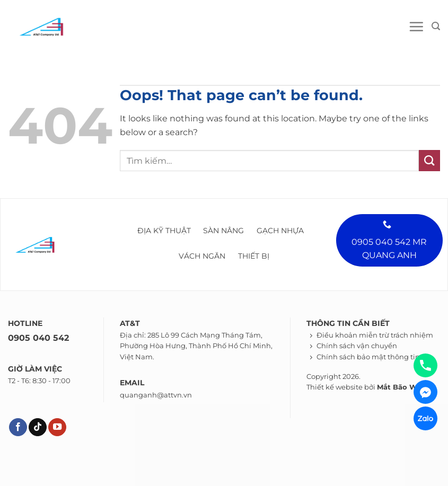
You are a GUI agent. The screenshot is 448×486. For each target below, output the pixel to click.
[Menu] (416, 26)
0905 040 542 (38, 338)
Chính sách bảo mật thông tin (368, 357)
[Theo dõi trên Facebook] (18, 427)
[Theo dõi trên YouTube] (57, 427)
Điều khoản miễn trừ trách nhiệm (375, 335)
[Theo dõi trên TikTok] (38, 427)
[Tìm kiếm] (436, 26)
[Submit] (429, 161)
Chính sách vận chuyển (357, 346)
